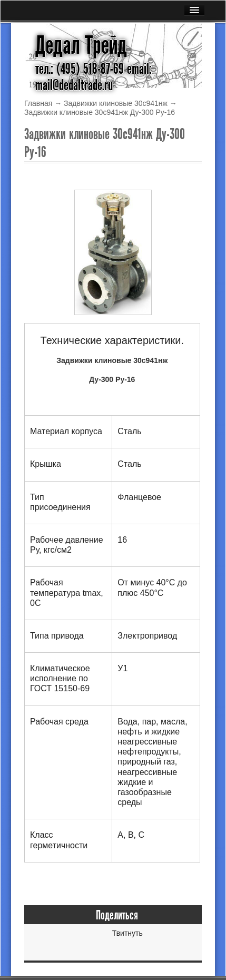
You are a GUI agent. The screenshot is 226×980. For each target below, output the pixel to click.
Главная (38, 103)
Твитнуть (127, 933)
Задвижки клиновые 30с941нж (116, 103)
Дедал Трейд (81, 45)
